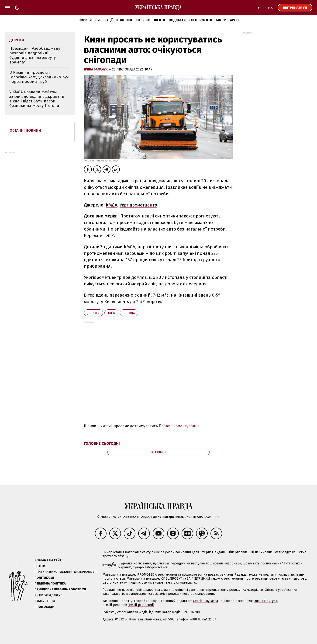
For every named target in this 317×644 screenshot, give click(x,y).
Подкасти (177, 20)
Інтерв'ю (143, 20)
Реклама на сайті (48, 560)
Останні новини (25, 130)
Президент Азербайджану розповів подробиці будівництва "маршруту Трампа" (35, 55)
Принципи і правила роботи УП (60, 589)
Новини (85, 20)
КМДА (112, 205)
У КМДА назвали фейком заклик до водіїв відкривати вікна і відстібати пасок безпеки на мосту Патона (37, 99)
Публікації (104, 20)
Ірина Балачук (96, 69)
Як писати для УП (48, 595)
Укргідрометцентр (138, 205)
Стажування (45, 601)
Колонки (124, 20)
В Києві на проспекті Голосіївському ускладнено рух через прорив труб (39, 77)
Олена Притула (265, 601)
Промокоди (44, 607)
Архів (234, 20)
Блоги (221, 20)
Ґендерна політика (50, 583)
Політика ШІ (44, 578)
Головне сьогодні (102, 443)
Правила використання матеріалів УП (65, 572)
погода (129, 313)
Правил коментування (179, 426)
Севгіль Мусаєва (205, 601)
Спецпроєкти (201, 20)
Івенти (160, 20)
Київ (111, 313)
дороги (93, 313)
